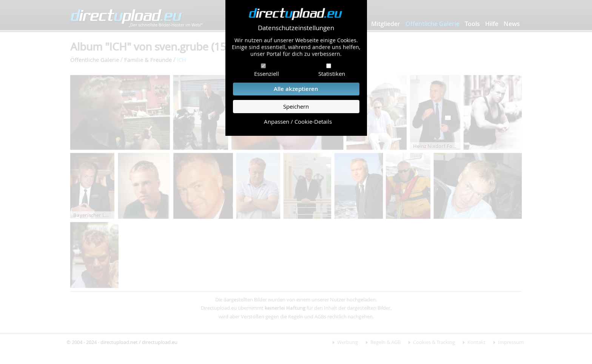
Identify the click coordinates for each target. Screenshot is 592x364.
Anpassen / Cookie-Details (298, 122)
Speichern (296, 107)
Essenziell (267, 74)
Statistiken (332, 74)
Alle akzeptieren (296, 89)
